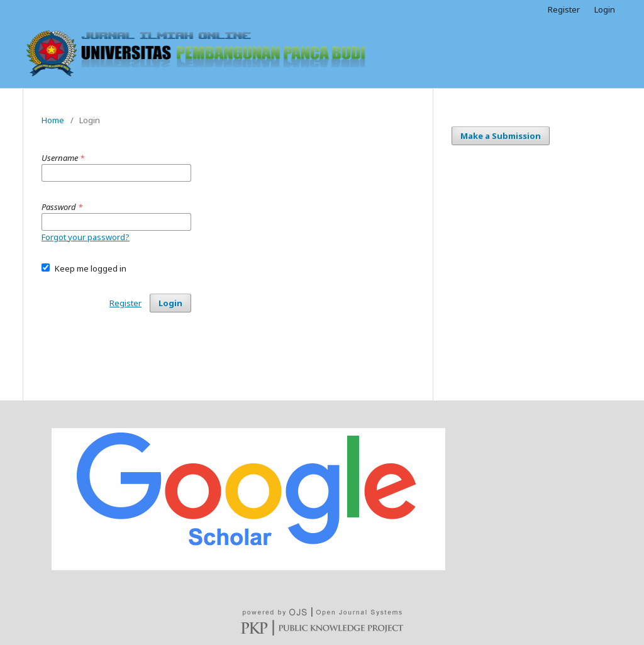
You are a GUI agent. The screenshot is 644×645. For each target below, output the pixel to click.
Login (605, 9)
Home (53, 120)
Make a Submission (501, 136)
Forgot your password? (86, 237)
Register (564, 9)
